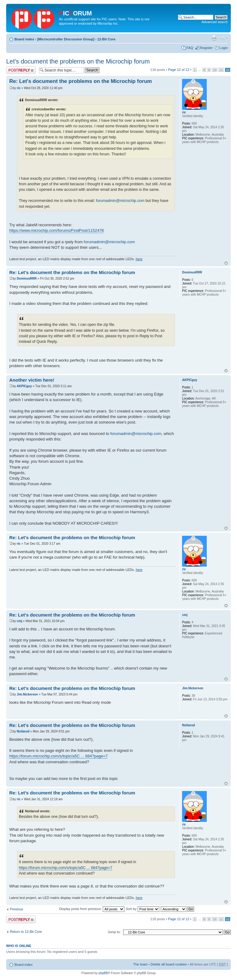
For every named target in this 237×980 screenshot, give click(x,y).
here (139, 259)
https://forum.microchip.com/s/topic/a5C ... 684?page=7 (58, 756)
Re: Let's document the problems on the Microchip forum (81, 81)
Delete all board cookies (169, 964)
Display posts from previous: (91, 909)
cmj (19, 621)
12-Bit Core (106, 39)
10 (215, 70)
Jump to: (114, 932)
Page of (179, 70)
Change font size (223, 38)
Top (226, 263)
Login (224, 48)
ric (19, 88)
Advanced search (215, 22)
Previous (17, 909)
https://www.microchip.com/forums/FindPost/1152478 (56, 230)
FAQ (190, 48)
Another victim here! (32, 380)
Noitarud (23, 731)
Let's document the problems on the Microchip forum (78, 61)
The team (140, 964)
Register (206, 48)
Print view (214, 38)
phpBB (103, 973)
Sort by (143, 909)
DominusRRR (27, 279)
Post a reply (21, 70)
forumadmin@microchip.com (120, 201)
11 (221, 70)
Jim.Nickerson (27, 694)
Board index (24, 39)
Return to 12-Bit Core (26, 932)
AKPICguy (24, 386)
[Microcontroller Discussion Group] (66, 39)
